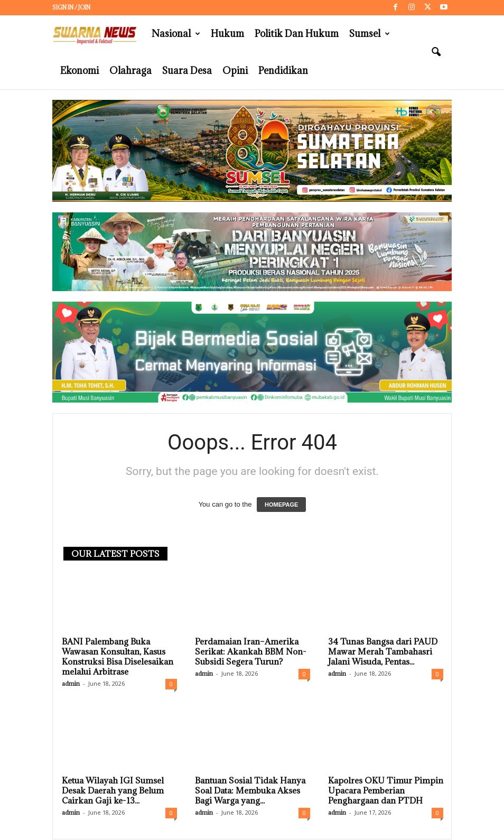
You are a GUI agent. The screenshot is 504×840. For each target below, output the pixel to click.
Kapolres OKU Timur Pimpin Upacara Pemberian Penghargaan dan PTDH (386, 791)
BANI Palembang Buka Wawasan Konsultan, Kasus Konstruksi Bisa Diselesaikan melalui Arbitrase (118, 657)
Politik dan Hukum (297, 34)
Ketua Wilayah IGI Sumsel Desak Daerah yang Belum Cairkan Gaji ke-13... (113, 791)
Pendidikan (283, 71)
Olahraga (130, 71)
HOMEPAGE (281, 505)
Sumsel (370, 34)
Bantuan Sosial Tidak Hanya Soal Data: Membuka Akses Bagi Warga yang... (250, 791)
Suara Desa (187, 71)
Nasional (176, 34)
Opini (235, 71)
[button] (436, 52)
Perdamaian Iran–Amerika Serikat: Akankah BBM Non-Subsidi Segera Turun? (251, 652)
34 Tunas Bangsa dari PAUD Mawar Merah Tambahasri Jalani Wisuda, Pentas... (383, 652)
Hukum (227, 34)
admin (71, 684)
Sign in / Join (71, 7)
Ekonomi (80, 71)
